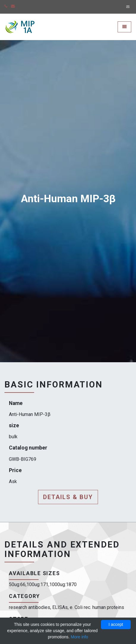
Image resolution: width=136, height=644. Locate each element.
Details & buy (68, 497)
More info (79, 637)
